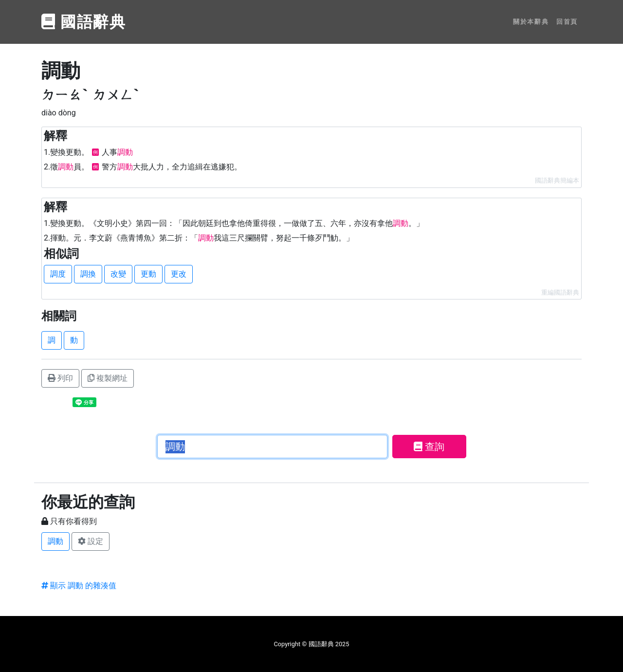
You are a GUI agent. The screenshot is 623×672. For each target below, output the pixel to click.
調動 (55, 541)
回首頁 (567, 22)
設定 (91, 541)
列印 (60, 378)
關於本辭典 (531, 22)
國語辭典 (84, 22)
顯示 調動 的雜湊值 (79, 586)
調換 (88, 274)
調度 (58, 274)
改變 (118, 274)
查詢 (429, 447)
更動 (148, 274)
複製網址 (108, 378)
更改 (179, 274)
